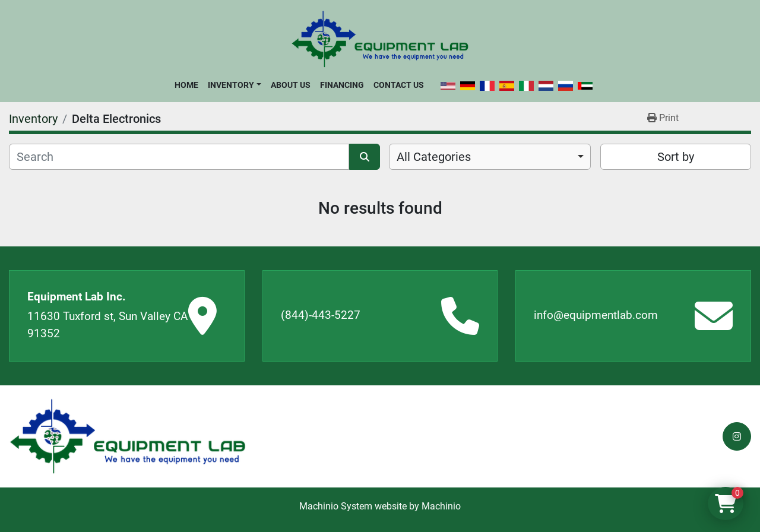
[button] (234, 85)
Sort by (676, 157)
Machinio (441, 506)
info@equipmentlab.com (596, 315)
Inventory (231, 85)
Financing (342, 85)
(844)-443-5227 (321, 315)
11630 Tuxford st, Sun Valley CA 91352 (107, 325)
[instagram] (737, 436)
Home (186, 85)
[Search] (179, 157)
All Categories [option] (434, 157)
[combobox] (490, 157)
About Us (291, 85)
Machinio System (336, 506)
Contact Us (399, 85)
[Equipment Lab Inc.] (128, 437)
